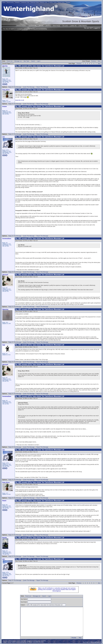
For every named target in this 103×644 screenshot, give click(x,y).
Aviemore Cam (25, 2)
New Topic (26, 61)
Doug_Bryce (6, 90)
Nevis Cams (61, 2)
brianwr (5, 107)
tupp (4, 345)
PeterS (4, 501)
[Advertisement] (51, 45)
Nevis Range (57, 26)
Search (33, 61)
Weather (18, 2)
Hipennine (5, 309)
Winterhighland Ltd (96, 642)
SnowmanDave (7, 239)
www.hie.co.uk (20, 100)
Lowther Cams (53, 2)
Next (99, 61)
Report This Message (42, 87)
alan (4, 137)
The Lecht (65, 26)
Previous (94, 61)
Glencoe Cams (35, 2)
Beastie (5, 538)
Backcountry (10, 2)
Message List (18, 61)
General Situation (21, 26)
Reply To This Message (15, 87)
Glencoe (41, 26)
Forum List (10, 61)
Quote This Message (29, 87)
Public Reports (83, 26)
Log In (39, 61)
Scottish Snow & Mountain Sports (81, 21)
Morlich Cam (44, 2)
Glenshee (48, 26)
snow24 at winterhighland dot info (20, 642)
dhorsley (5, 66)
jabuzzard (5, 275)
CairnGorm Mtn (32, 26)
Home (4, 2)
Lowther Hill (73, 26)
